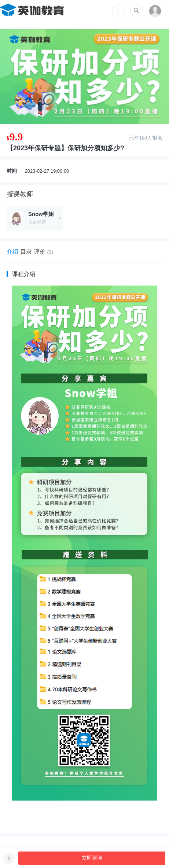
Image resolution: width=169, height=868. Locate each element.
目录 (26, 252)
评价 (43, 252)
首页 (56, 11)
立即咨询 (92, 858)
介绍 (12, 252)
